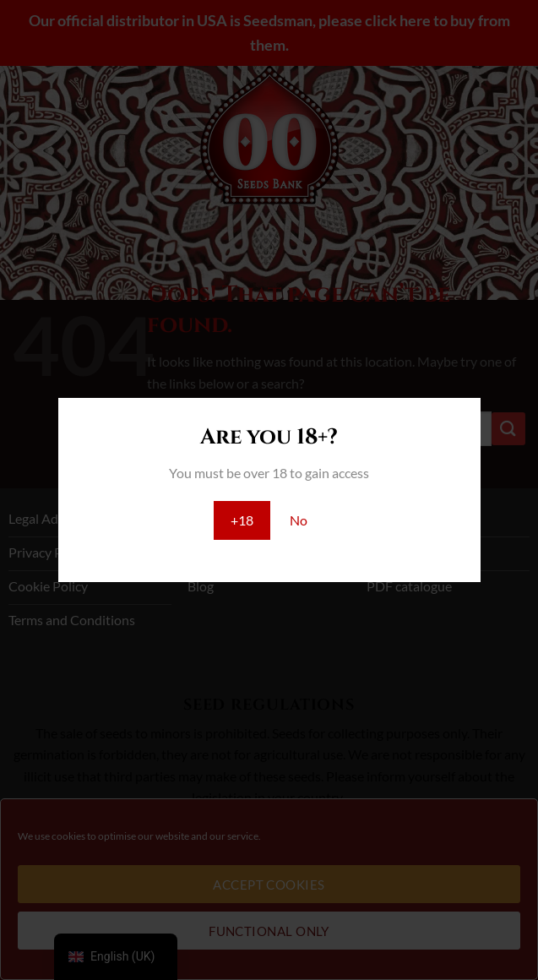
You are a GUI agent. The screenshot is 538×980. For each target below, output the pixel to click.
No (299, 520)
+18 (242, 520)
